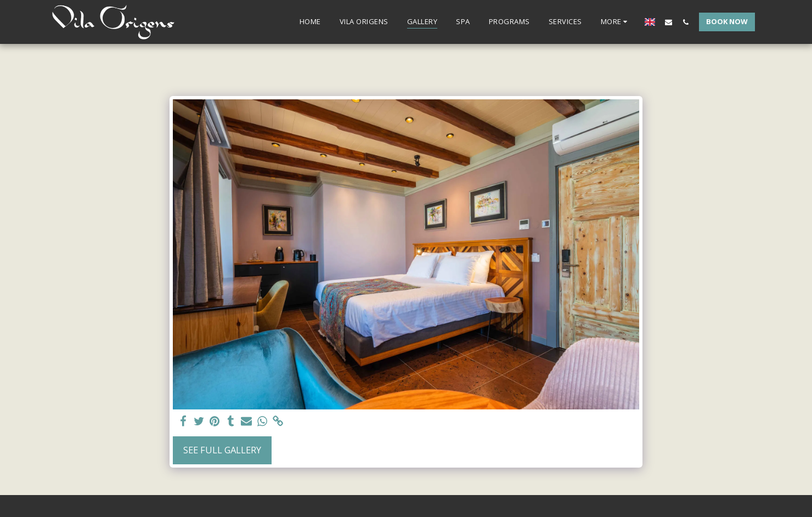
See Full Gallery (222, 450)
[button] (669, 22)
